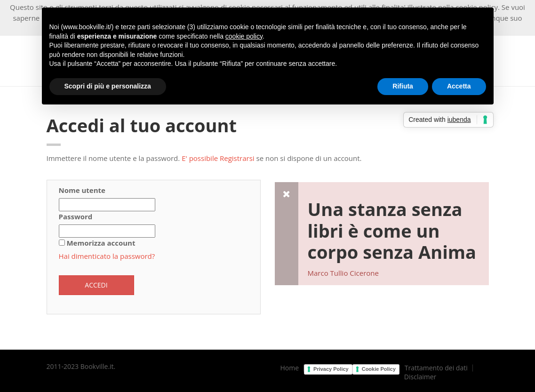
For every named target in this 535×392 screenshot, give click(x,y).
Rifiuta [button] (403, 86)
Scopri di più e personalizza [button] (108, 86)
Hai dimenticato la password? (107, 256)
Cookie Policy (379, 369)
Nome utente (82, 190)
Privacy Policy (331, 369)
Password (76, 216)
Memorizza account (101, 243)
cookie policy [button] (244, 36)
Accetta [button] (459, 86)
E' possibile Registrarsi (218, 158)
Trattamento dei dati (436, 368)
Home (290, 368)
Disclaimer (420, 377)
